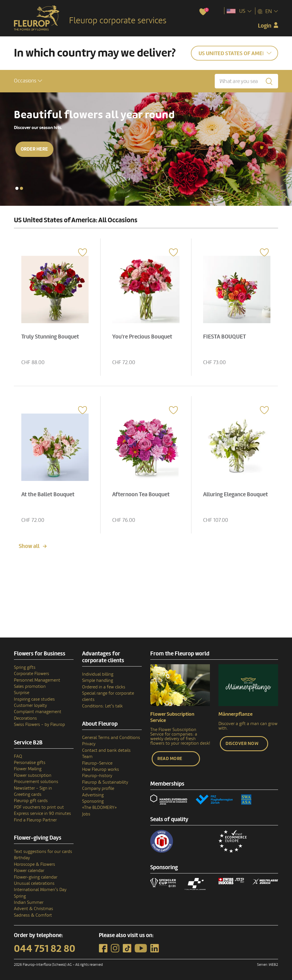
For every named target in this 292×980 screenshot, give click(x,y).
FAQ (18, 756)
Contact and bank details (106, 750)
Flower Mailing (28, 769)
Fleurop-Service (97, 763)
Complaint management (38, 712)
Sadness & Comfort (33, 915)
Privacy (89, 744)
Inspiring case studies (34, 699)
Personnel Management (37, 680)
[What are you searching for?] (246, 81)
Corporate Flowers (32, 674)
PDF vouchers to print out (39, 807)
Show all (29, 546)
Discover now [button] (242, 744)
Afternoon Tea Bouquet (141, 495)
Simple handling (98, 680)
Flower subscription (33, 775)
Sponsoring (93, 801)
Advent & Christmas (34, 909)
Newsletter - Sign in (33, 788)
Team (87, 757)
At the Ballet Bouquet (48, 495)
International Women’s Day (40, 890)
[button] (28, 81)
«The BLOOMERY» (99, 807)
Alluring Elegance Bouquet (235, 495)
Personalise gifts (30, 763)
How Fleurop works (101, 769)
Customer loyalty (30, 705)
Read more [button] (170, 759)
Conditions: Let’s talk (102, 706)
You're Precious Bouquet (142, 337)
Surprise (22, 693)
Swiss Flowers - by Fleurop (39, 724)
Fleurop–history (97, 776)
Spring (20, 896)
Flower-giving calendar (36, 877)
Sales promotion (30, 686)
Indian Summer (29, 902)
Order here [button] (34, 149)
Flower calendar (29, 871)
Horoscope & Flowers (35, 864)
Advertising (93, 795)
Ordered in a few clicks (104, 687)
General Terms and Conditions (111, 738)
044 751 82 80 (45, 949)
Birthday (22, 858)
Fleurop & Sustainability (105, 782)
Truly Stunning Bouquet (50, 337)
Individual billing (98, 674)
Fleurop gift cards (31, 801)
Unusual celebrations (34, 883)
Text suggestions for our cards (43, 852)
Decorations (25, 718)
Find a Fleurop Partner (35, 820)
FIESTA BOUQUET (225, 337)
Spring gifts (25, 667)
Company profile (98, 788)
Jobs (86, 814)
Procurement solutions (36, 782)
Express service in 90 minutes (42, 813)
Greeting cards (28, 794)
